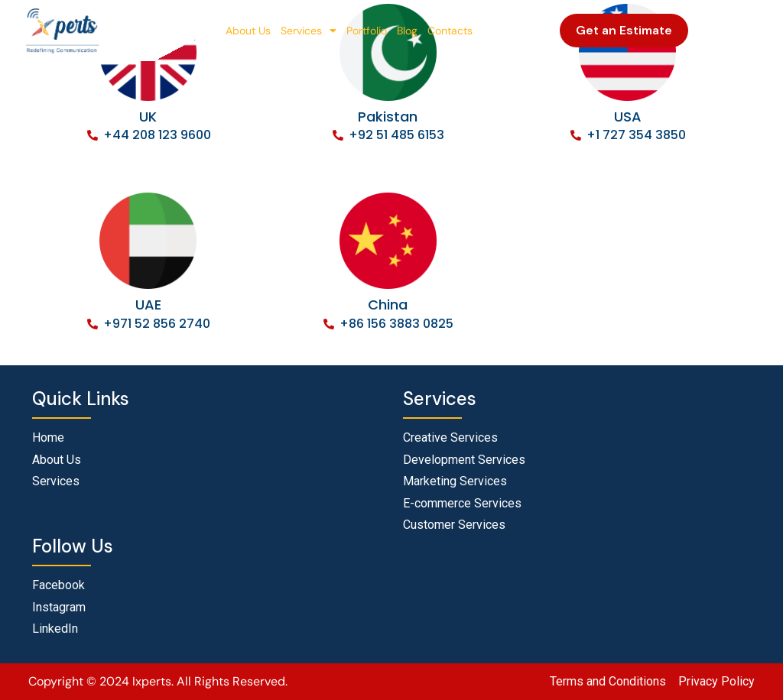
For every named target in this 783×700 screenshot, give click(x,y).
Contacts (450, 31)
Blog (407, 31)
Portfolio (367, 31)
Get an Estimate (624, 30)
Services (309, 31)
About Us (248, 31)
